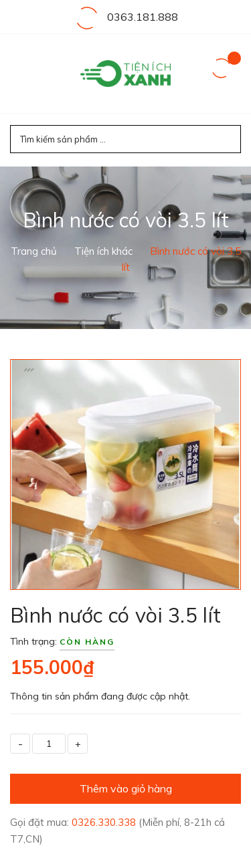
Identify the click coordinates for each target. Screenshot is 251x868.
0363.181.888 (143, 17)
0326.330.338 (105, 822)
